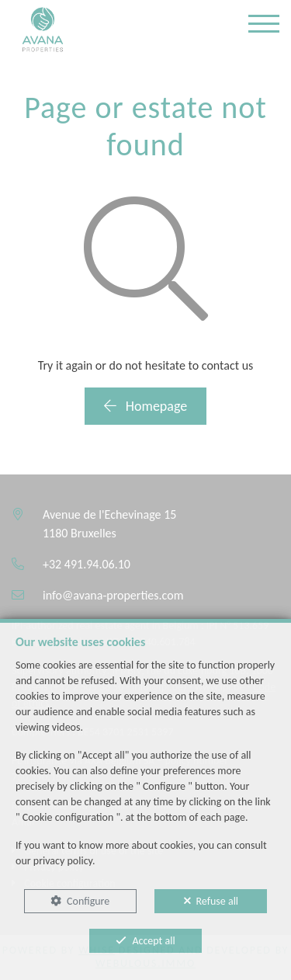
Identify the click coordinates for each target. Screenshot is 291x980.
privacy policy (63, 861)
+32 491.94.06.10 (87, 564)
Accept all (153, 941)
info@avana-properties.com (113, 595)
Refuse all (218, 901)
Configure (88, 901)
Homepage (145, 406)
